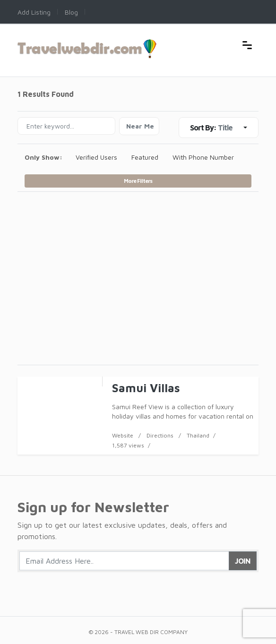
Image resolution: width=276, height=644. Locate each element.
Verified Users (96, 157)
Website (123, 435)
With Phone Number (203, 157)
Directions (160, 435)
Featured (145, 157)
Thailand (198, 435)
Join (243, 561)
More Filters (138, 181)
